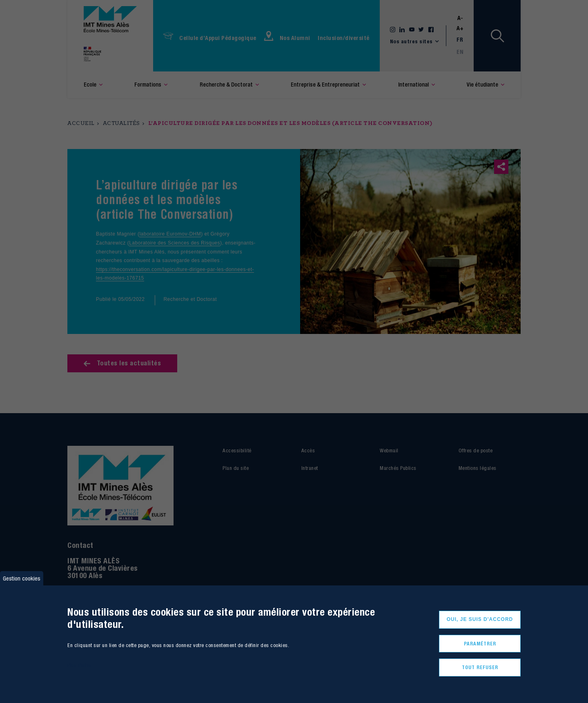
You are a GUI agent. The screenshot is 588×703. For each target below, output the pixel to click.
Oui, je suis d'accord (480, 619)
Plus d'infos (79, 665)
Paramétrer (480, 644)
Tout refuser (480, 667)
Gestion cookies (22, 578)
